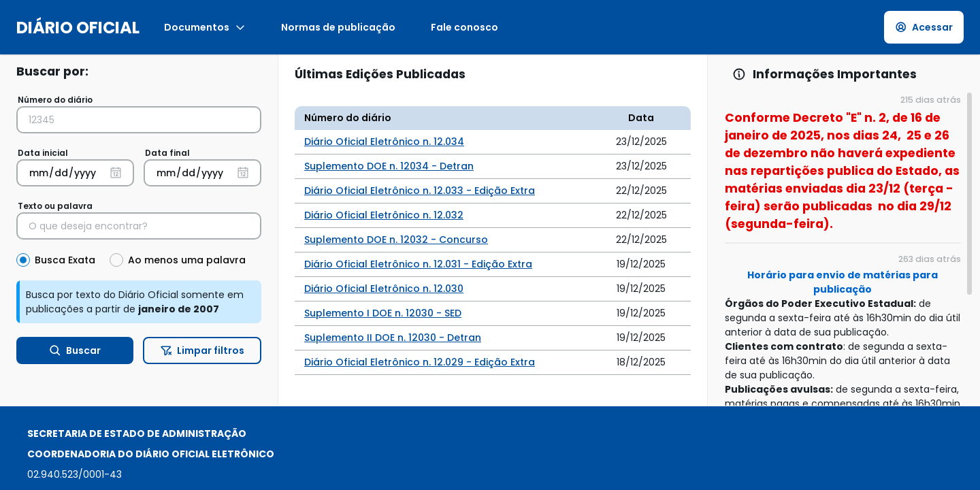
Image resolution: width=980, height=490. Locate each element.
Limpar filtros (202, 350)
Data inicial (43, 153)
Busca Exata (65, 260)
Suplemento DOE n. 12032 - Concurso (396, 240)
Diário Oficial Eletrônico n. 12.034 (384, 142)
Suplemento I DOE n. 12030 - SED (383, 313)
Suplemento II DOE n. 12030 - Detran (393, 338)
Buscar (75, 350)
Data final (167, 153)
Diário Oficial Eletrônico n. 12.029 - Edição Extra (420, 362)
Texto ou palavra (55, 206)
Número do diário (55, 100)
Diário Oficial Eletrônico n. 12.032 (384, 215)
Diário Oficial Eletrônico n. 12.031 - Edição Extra (418, 264)
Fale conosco (464, 27)
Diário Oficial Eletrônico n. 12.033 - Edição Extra (420, 191)
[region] (844, 248)
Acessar (924, 27)
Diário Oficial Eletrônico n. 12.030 (384, 289)
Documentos (205, 27)
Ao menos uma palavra (187, 260)
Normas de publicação (338, 27)
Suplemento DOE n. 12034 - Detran (389, 166)
